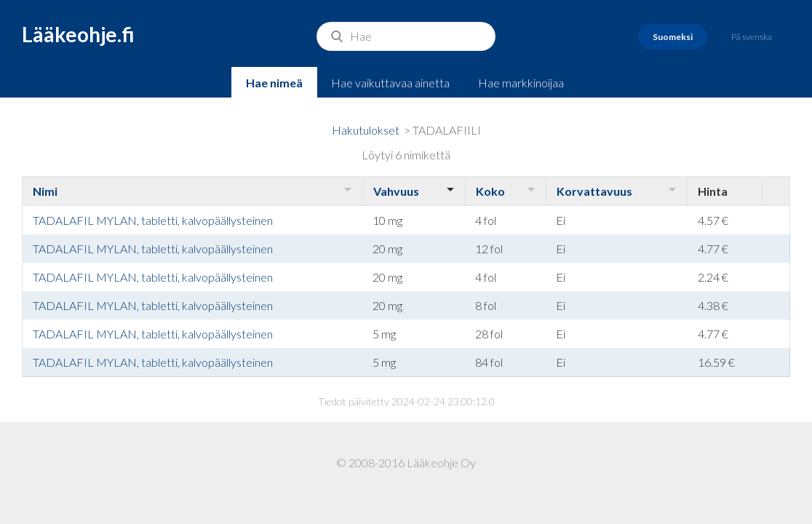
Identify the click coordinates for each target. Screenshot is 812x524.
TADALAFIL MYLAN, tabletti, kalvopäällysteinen (153, 220)
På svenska (752, 37)
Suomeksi (673, 37)
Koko (490, 191)
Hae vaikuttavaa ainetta (390, 83)
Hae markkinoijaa (521, 83)
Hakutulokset (366, 130)
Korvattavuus (594, 191)
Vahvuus (396, 191)
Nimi (45, 191)
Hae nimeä (274, 83)
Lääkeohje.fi (78, 34)
